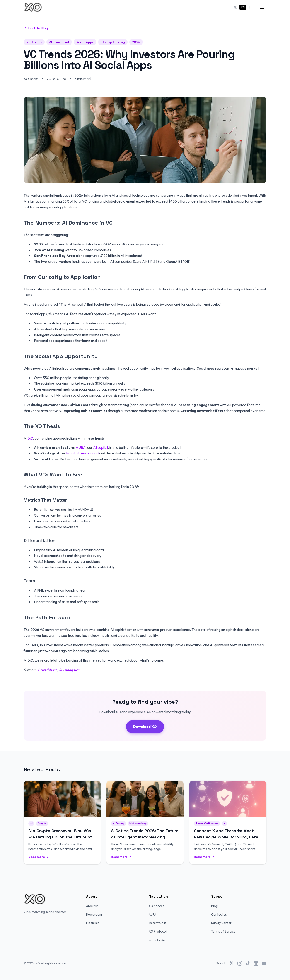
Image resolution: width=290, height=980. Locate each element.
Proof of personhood (82, 453)
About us (92, 906)
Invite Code (157, 940)
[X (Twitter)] (232, 963)
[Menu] (262, 7)
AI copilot (100, 447)
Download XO (145, 727)
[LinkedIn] (256, 963)
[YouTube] (264, 963)
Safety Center (221, 923)
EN (243, 7)
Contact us (219, 914)
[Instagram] (240, 963)
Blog (214, 906)
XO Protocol (158, 931)
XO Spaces (156, 906)
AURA (81, 447)
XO (31, 438)
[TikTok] (248, 963)
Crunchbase (48, 670)
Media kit (92, 923)
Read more (39, 857)
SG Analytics (69, 670)
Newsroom (94, 914)
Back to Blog (36, 28)
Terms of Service (223, 931)
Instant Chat (157, 923)
